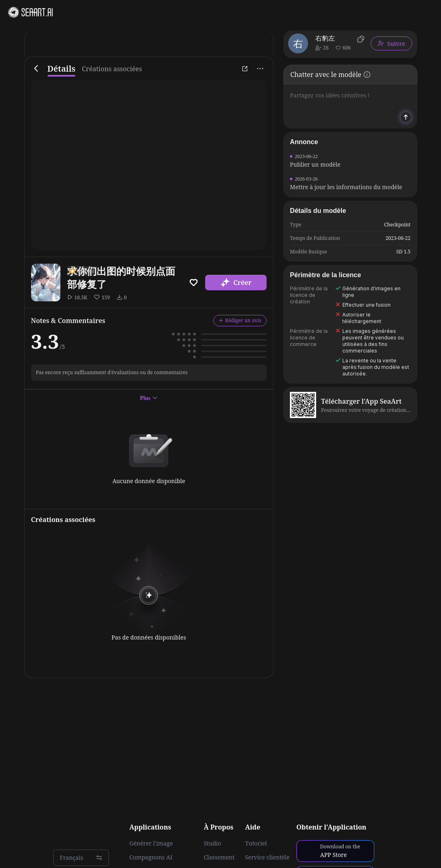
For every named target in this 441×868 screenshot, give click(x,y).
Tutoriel (256, 843)
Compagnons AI (151, 857)
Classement (219, 857)
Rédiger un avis (240, 320)
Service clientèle (267, 857)
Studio (212, 843)
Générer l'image (151, 843)
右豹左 (325, 38)
